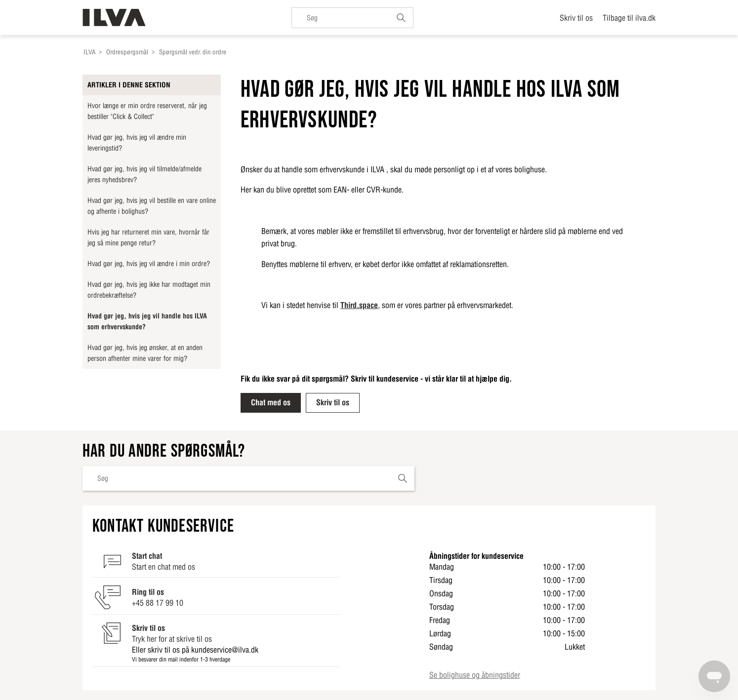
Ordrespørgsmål (127, 52)
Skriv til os (576, 18)
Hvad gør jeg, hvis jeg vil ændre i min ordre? (149, 264)
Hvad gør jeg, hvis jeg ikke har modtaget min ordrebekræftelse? (149, 290)
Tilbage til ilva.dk (629, 18)
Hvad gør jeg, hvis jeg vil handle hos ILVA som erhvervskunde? (147, 321)
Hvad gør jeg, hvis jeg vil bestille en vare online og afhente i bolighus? (152, 206)
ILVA (89, 52)
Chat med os (271, 402)
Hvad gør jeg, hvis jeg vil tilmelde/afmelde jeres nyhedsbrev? (144, 174)
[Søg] (352, 18)
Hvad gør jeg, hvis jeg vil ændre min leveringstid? (137, 143)
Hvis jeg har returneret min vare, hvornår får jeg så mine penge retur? (148, 237)
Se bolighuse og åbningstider (475, 675)
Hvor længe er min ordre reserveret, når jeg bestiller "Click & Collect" (147, 111)
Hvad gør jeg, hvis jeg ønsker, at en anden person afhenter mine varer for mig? (145, 353)
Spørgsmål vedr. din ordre (193, 52)
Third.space (359, 305)
